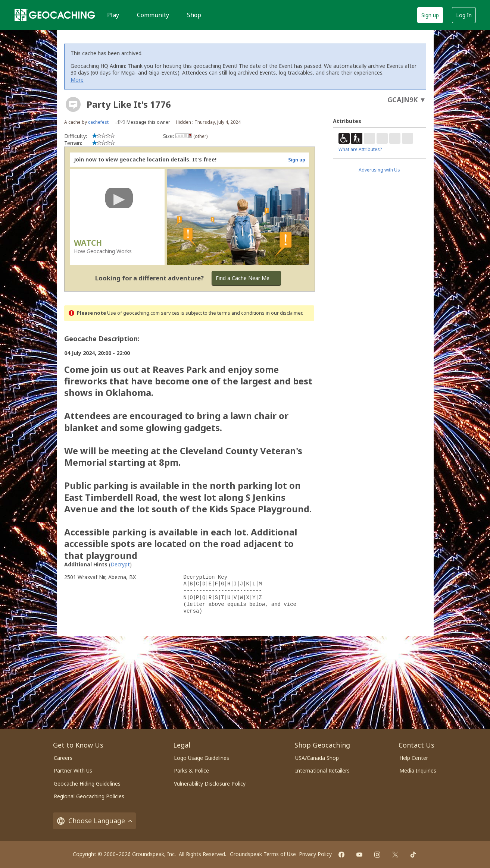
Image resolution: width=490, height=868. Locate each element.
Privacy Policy (315, 854)
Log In (464, 15)
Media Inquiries (418, 770)
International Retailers (322, 770)
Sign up (430, 15)
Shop (194, 15)
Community (153, 15)
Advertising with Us (379, 170)
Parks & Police (191, 770)
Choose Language (94, 821)
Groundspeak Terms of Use (263, 854)
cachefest (98, 122)
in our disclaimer (284, 313)
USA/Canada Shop (317, 758)
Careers (63, 758)
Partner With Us (73, 770)
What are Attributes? (360, 149)
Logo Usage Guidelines (202, 758)
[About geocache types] (73, 104)
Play (113, 15)
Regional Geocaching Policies (89, 796)
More (77, 80)
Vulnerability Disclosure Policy (210, 784)
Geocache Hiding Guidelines (87, 784)
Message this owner (148, 122)
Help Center (414, 758)
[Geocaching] (55, 15)
